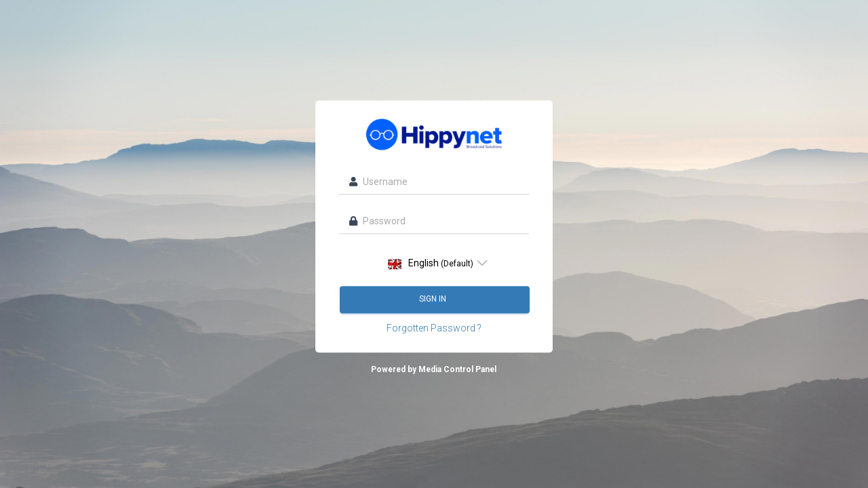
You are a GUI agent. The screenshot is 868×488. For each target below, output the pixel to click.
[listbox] (434, 264)
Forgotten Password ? (434, 329)
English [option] (431, 264)
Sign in (434, 300)
